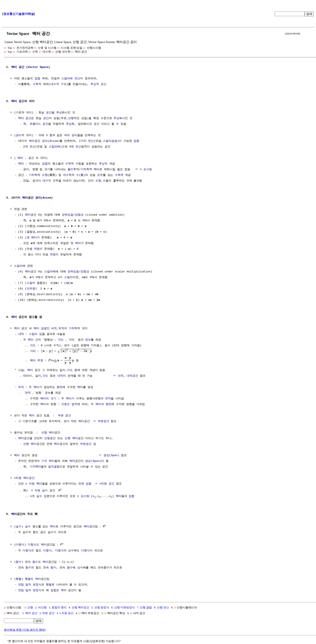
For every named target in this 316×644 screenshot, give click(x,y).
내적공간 (132, 376)
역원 (37, 249)
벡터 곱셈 (40, 329)
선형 (71, 118)
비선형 (42, 607)
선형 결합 (146, 607)
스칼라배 (67, 79)
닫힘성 (79, 215)
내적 (54, 329)
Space (44, 67)
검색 (309, 14)
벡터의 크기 (48, 399)
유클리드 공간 (39, 124)
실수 (45, 490)
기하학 (85, 170)
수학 (36, 84)
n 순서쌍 (146, 170)
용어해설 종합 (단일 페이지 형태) (25, 629)
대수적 (47, 181)
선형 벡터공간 (80, 607)
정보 (88, 340)
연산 (77, 79)
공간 (21, 67)
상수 (71, 550)
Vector (33, 67)
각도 (61, 340)
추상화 (61, 113)
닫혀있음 (68, 215)
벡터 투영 (37, 360)
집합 (37, 79)
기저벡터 (35, 467)
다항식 (20, 545)
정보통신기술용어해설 (19, 14)
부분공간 (104, 421)
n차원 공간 (107, 484)
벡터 (14, 67)
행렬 (19, 579)
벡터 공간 (31, 613)
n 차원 (30, 484)
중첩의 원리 (59, 607)
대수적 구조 (59, 84)
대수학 (67, 175)
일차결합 (54, 467)
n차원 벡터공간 (24, 478)
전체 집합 (85, 484)
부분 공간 (65, 416)
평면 (60, 387)
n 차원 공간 (66, 613)
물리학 (72, 170)
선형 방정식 (102, 607)
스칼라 (68, 277)
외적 (61, 329)
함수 (19, 562)
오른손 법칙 (69, 404)
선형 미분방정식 (125, 607)
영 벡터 (32, 238)
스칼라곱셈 (110, 141)
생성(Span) (111, 455)
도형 (45, 175)
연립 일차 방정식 (30, 584)
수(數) (81, 175)
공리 (19, 135)
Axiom (54, 141)
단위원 (31, 289)
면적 (28, 393)
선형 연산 (163, 607)
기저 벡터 (48, 461)
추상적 (95, 84)
